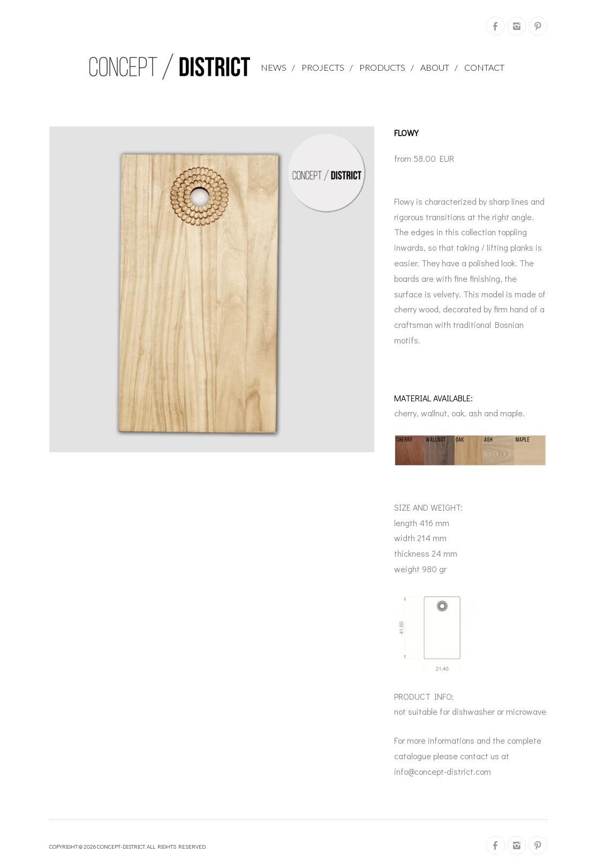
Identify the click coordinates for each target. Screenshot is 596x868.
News (274, 67)
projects (323, 67)
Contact (484, 67)
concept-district (121, 846)
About (435, 67)
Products (382, 67)
